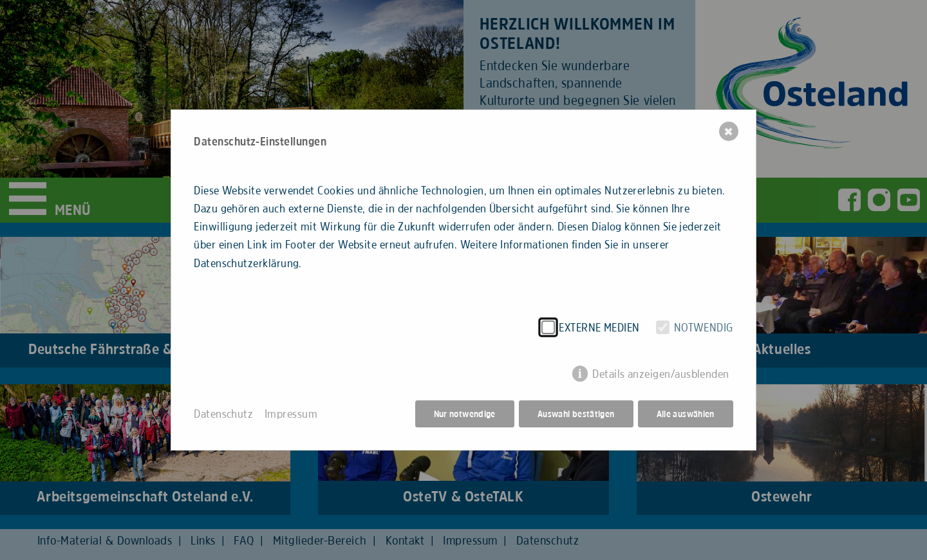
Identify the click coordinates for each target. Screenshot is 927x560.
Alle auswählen (686, 414)
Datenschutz (223, 414)
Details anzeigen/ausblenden (661, 374)
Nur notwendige (465, 414)
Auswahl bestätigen (576, 414)
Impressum (291, 414)
